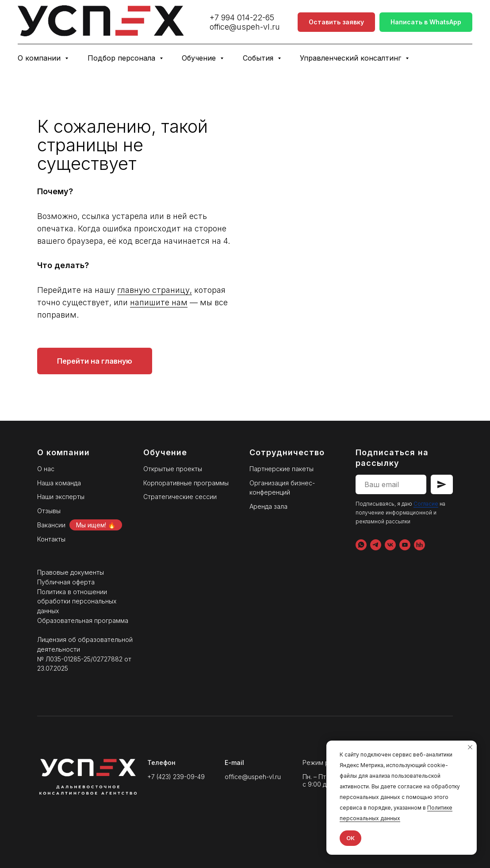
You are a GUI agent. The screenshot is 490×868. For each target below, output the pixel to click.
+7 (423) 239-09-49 (176, 777)
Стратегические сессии (180, 497)
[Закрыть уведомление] (470, 747)
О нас (46, 469)
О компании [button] (40, 58)
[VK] (390, 545)
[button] (336, 22)
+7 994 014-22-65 (242, 17)
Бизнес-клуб (450, 58)
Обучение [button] (200, 58)
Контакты (51, 539)
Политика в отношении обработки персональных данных (77, 601)
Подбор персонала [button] (122, 58)
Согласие (426, 504)
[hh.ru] (419, 545)
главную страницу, (367, 290)
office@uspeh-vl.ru (245, 27)
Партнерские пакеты (281, 469)
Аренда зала (268, 506)
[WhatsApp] (361, 545)
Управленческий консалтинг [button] (352, 58)
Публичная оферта (66, 582)
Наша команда (59, 483)
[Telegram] (376, 545)
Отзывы (49, 511)
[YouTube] (405, 545)
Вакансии (51, 525)
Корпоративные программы (186, 483)
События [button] (259, 58)
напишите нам (371, 302)
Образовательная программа (83, 620)
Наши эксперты (61, 497)
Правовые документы (71, 572)
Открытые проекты (173, 469)
